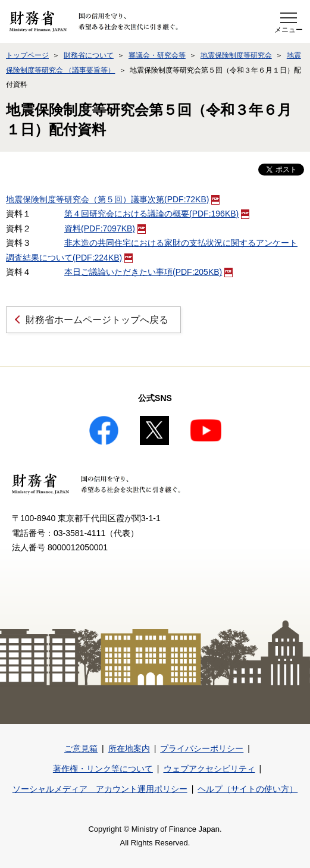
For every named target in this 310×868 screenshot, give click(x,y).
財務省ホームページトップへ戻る (97, 320)
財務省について (89, 55)
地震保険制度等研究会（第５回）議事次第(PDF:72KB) (113, 199)
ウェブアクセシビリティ (209, 769)
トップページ (27, 55)
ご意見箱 (81, 748)
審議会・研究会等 (157, 55)
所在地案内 (129, 748)
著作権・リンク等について (103, 769)
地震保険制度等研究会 (236, 55)
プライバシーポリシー (202, 748)
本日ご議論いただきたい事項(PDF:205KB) (148, 272)
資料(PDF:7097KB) (105, 228)
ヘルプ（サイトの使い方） (248, 789)
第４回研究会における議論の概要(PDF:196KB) (157, 214)
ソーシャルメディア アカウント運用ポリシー (100, 789)
